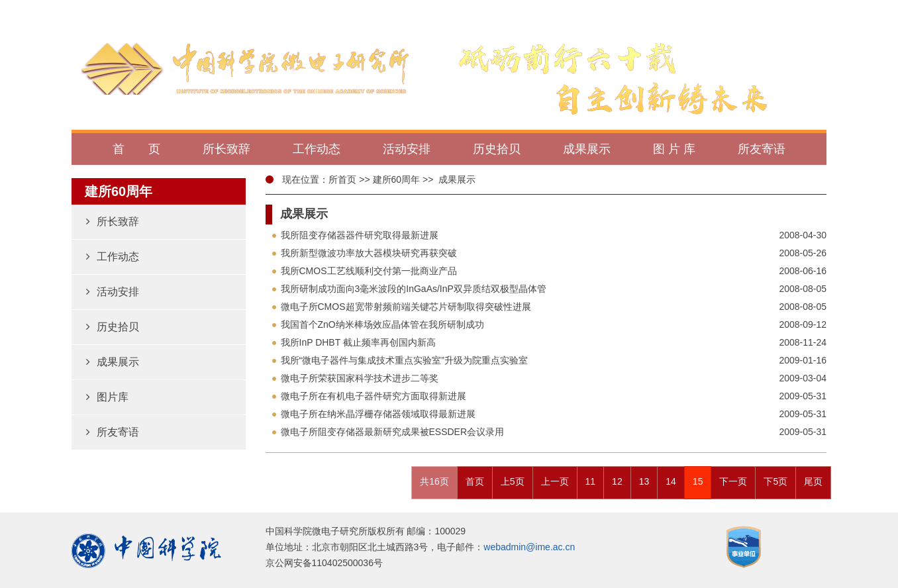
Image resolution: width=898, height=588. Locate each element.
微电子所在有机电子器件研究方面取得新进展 (374, 396)
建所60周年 (397, 179)
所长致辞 (113, 221)
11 (591, 481)
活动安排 (113, 292)
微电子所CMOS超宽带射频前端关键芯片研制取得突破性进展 (406, 307)
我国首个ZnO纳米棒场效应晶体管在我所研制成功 (382, 324)
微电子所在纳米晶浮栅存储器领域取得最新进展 (378, 414)
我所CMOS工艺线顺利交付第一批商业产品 (369, 271)
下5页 (775, 481)
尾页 (813, 481)
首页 (475, 481)
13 (644, 481)
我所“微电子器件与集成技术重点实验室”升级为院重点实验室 (404, 360)
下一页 (733, 481)
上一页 (555, 481)
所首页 (342, 179)
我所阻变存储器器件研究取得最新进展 (360, 235)
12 (617, 481)
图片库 (107, 397)
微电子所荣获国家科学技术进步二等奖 (360, 378)
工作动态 (113, 257)
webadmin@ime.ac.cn (529, 547)
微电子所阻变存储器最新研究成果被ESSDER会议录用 (393, 432)
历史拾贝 (113, 327)
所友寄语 (113, 432)
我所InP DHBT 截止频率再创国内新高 (358, 342)
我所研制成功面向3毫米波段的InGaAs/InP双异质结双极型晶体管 (414, 289)
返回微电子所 (783, 11)
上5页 (513, 481)
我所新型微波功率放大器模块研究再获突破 (369, 253)
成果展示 (113, 362)
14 (671, 481)
